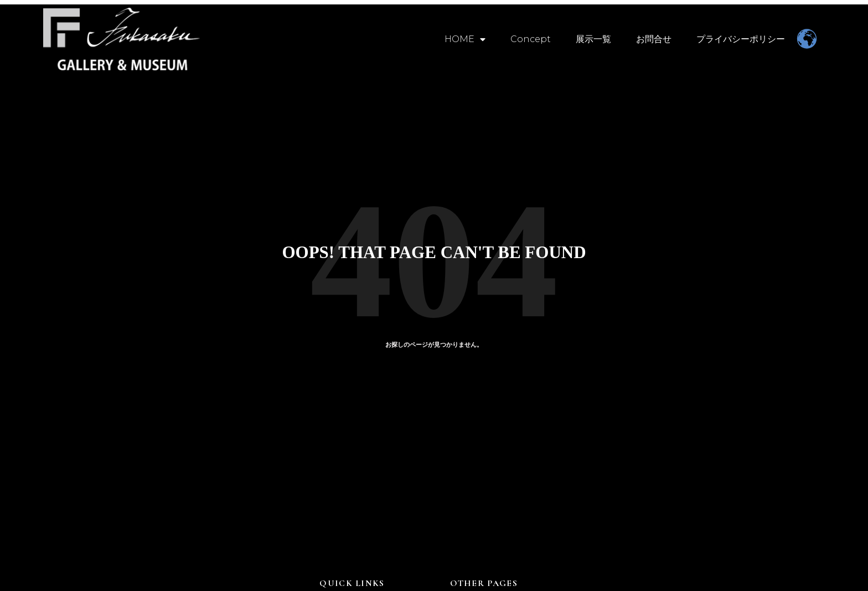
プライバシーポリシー (741, 39)
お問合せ (654, 39)
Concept (531, 39)
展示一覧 (593, 39)
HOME (465, 39)
